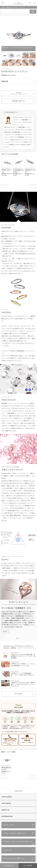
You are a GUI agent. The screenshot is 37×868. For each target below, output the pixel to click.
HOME (3, 7)
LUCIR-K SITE (9, 825)
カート (35, 3)
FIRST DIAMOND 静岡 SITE (14, 859)
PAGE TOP (18, 791)
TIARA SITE (8, 850)
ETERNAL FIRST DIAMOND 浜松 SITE (18, 842)
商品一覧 (8, 7)
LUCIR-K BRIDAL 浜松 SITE (14, 833)
